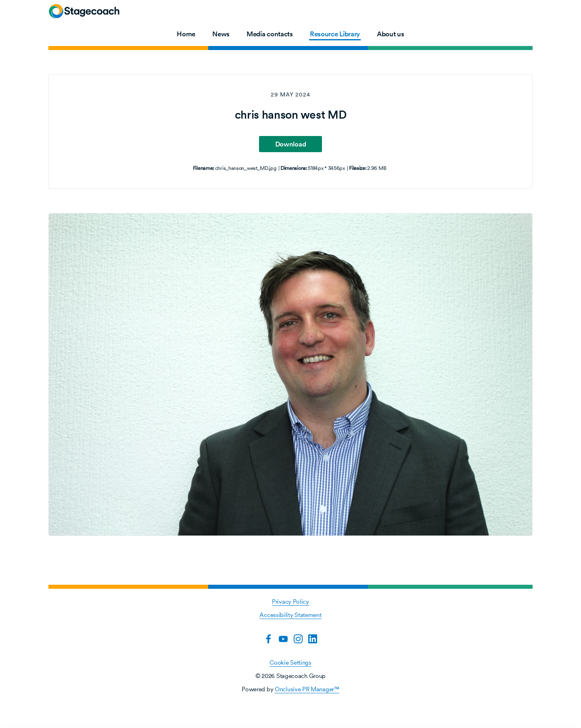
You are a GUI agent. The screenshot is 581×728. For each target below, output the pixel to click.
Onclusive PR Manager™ (307, 689)
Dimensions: (294, 168)
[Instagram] (298, 639)
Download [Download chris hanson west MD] (291, 144)
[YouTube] (283, 639)
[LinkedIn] (313, 639)
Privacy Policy (290, 601)
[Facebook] (268, 639)
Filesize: (357, 168)
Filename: (203, 168)
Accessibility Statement (290, 615)
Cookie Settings (290, 662)
